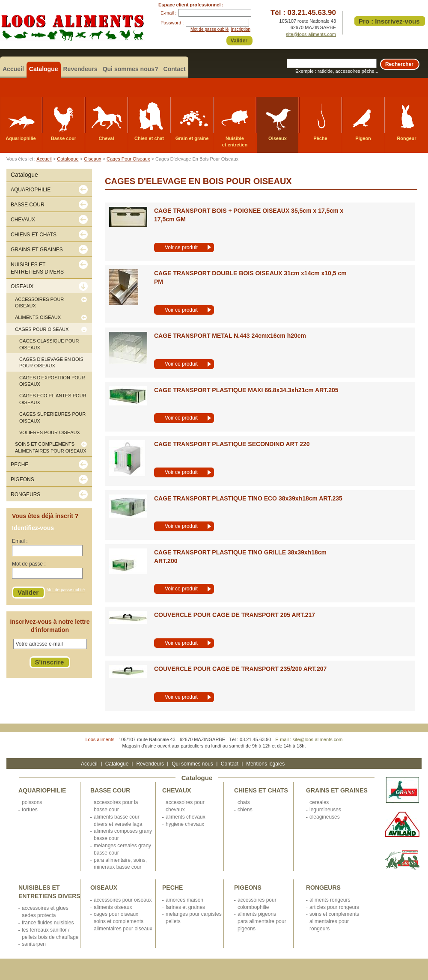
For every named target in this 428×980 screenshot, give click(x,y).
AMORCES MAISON (184, 900)
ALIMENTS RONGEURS (330, 900)
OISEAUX (104, 888)
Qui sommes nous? (131, 69)
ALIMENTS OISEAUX (113, 907)
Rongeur (406, 138)
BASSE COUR (110, 790)
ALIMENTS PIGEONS (257, 914)
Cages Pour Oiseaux (128, 159)
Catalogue (44, 69)
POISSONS (32, 802)
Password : (172, 23)
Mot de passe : (29, 564)
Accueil (13, 69)
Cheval (106, 138)
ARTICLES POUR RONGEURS (334, 907)
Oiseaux (278, 138)
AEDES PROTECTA (39, 915)
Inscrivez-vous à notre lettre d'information (50, 626)
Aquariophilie (21, 138)
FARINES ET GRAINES (185, 907)
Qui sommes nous (192, 764)
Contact (175, 69)
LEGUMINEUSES (325, 810)
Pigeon (363, 138)
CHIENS (245, 810)
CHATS (244, 802)
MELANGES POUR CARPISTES (194, 914)
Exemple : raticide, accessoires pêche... (337, 71)
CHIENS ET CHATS (261, 790)
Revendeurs (80, 69)
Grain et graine (192, 138)
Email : (20, 541)
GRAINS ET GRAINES (337, 790)
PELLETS (173, 921)
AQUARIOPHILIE (42, 790)
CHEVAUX (177, 790)
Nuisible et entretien (235, 141)
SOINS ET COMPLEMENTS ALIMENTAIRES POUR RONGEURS (334, 921)
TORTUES (30, 810)
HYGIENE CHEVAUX (185, 824)
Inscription (241, 29)
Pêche (320, 138)
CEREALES (319, 802)
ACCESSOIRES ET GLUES (45, 908)
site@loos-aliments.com (311, 34)
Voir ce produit (181, 247)
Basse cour (64, 138)
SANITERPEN (34, 944)
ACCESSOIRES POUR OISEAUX (123, 900)
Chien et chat (149, 138)
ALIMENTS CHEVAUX (186, 817)
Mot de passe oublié (210, 29)
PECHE (172, 888)
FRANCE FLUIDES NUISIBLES (48, 923)
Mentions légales (265, 764)
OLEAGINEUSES (325, 817)
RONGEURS (323, 888)
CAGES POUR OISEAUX (116, 914)
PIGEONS (248, 888)
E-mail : (168, 13)
